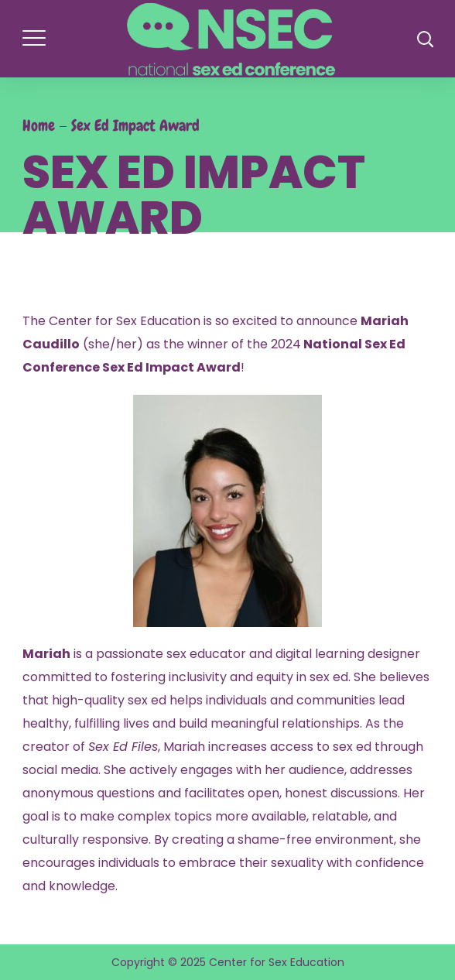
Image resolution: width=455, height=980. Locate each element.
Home (39, 125)
